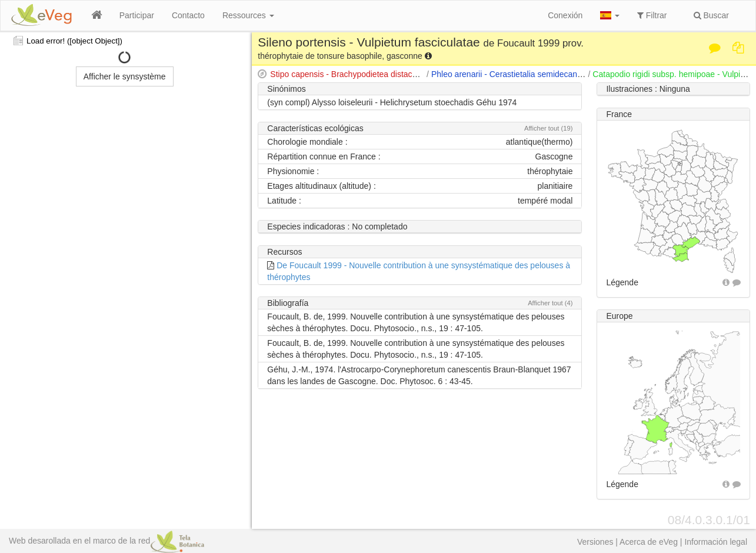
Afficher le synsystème (125, 76)
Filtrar (652, 15)
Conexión (565, 15)
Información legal (716, 542)
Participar (137, 15)
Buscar (711, 15)
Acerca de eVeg (649, 542)
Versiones (595, 542)
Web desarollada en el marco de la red (106, 541)
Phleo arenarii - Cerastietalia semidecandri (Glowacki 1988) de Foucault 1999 (573, 74)
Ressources (248, 15)
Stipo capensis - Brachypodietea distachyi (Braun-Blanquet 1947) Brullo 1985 (411, 74)
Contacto (188, 15)
